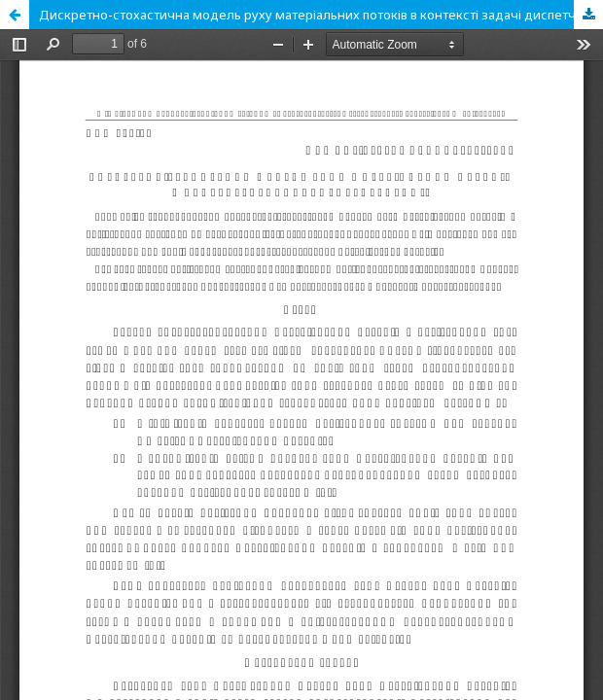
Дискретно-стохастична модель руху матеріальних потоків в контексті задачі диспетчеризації (321, 15)
